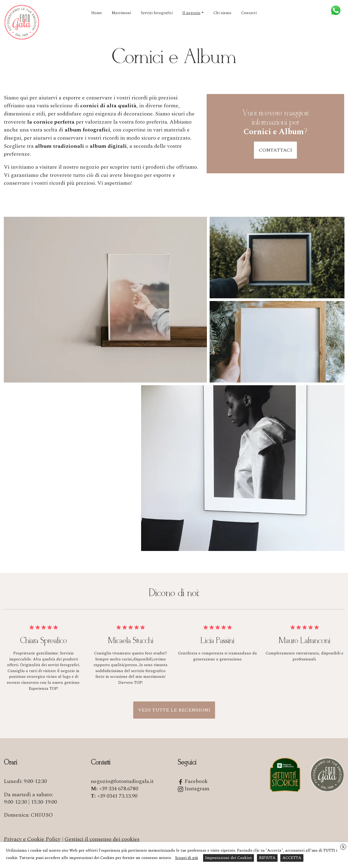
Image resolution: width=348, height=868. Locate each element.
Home (97, 13)
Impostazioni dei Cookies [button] (229, 858)
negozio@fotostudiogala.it (122, 781)
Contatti (249, 13)
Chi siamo (222, 13)
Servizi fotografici (157, 13)
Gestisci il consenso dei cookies (102, 839)
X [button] (343, 847)
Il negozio (191, 13)
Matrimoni (121, 13)
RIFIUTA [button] (267, 858)
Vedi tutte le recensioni (174, 710)
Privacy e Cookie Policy (32, 839)
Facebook (193, 781)
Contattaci (275, 150)
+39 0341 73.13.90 (117, 796)
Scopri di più (187, 858)
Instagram (194, 789)
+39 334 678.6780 (119, 789)
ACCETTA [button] (292, 858)
